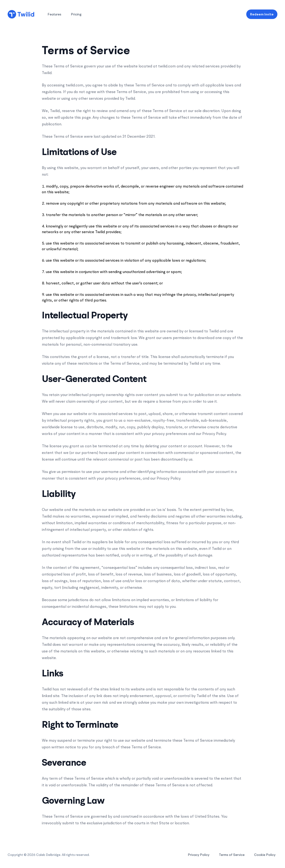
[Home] (21, 14)
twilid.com (167, 66)
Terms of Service (232, 855)
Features (54, 14)
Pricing (76, 14)
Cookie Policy (265, 855)
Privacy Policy (199, 855)
